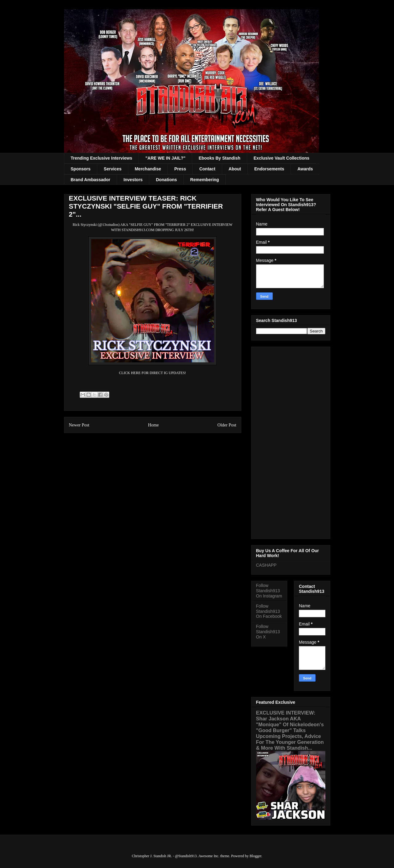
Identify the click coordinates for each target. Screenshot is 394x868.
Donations (166, 180)
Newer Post (79, 425)
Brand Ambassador (91, 180)
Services (113, 169)
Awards (305, 169)
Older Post (227, 425)
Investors (133, 180)
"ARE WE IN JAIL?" (165, 158)
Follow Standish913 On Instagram (269, 591)
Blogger (255, 856)
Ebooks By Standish (219, 158)
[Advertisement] (291, 442)
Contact (207, 169)
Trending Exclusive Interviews (102, 158)
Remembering (205, 180)
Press (180, 169)
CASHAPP (266, 565)
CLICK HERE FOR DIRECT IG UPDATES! (152, 373)
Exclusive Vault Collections (281, 158)
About (235, 169)
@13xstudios (109, 225)
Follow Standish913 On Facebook (269, 611)
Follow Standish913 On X (268, 632)
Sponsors (81, 169)
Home (153, 425)
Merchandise (148, 169)
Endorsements (269, 169)
